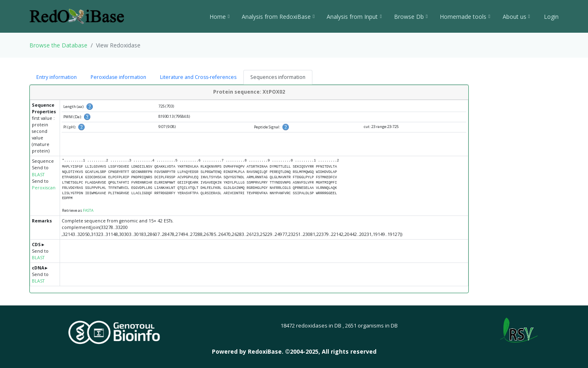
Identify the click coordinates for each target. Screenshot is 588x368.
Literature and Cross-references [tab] (198, 77)
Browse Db (411, 17)
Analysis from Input (354, 17)
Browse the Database (58, 45)
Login (550, 17)
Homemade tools (465, 17)
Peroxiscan (44, 188)
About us (516, 17)
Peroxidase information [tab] (118, 77)
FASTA (88, 210)
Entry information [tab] (57, 77)
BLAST (38, 175)
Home (219, 17)
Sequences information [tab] (278, 77)
